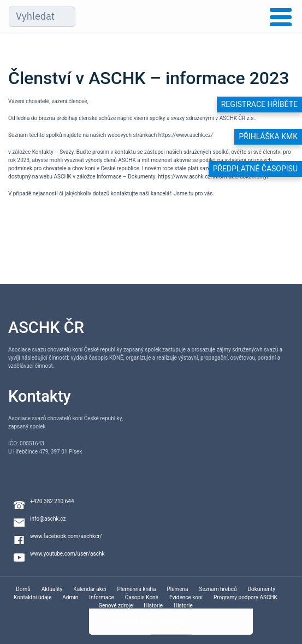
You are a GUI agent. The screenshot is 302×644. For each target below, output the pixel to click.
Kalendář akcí (90, 589)
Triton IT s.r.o (174, 622)
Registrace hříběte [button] (259, 104)
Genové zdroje (116, 606)
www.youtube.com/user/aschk (67, 554)
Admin (70, 597)
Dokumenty (261, 589)
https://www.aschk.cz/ (186, 135)
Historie (153, 606)
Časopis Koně (142, 597)
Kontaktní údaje (32, 597)
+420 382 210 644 (52, 501)
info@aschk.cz (48, 519)
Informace (102, 597)
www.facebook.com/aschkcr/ (66, 536)
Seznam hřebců (218, 589)
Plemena (177, 589)
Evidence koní (186, 597)
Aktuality (52, 589)
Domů (23, 589)
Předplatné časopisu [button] (255, 169)
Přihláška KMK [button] (268, 136)
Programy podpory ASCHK (245, 597)
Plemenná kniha (136, 589)
